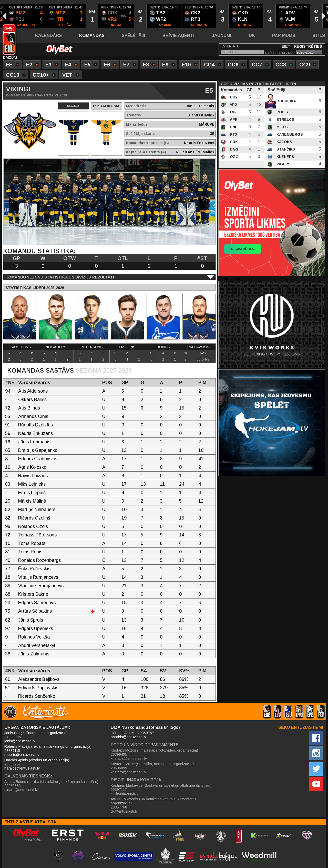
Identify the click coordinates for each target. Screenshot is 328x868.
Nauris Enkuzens (35, 433)
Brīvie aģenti (178, 36)
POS (107, 383)
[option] (26, 16)
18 (8, 577)
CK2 (233, 97)
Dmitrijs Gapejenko (38, 450)
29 (8, 501)
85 (8, 450)
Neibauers (56, 347)
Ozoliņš (127, 347)
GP (125, 383)
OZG (234, 157)
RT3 (233, 134)
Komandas (92, 36)
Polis (282, 112)
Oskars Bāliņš (32, 400)
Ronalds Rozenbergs (39, 560)
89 (8, 586)
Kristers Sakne (33, 594)
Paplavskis (198, 347)
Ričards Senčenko (37, 696)
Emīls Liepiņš (32, 493)
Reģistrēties (308, 46)
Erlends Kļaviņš (200, 115)
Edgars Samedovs (37, 603)
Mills (282, 127)
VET (71, 75)
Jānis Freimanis (34, 442)
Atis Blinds (29, 408)
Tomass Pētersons (37, 535)
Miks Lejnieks (32, 484)
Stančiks (285, 149)
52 (8, 510)
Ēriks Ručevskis (34, 569)
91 (8, 425)
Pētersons (91, 347)
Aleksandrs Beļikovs (39, 679)
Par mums (284, 36)
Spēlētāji (134, 36)
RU (235, 46)
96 (8, 526)
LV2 (233, 112)
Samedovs (21, 347)
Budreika (286, 101)
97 (8, 628)
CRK (233, 142)
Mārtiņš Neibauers (37, 510)
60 (8, 679)
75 (8, 611)
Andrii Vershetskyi (37, 645)
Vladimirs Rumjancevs (41, 586)
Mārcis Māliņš (32, 501)
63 (8, 484)
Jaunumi (222, 36)
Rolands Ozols (33, 526)
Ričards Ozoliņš (34, 518)
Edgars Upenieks (36, 628)
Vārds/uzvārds (34, 383)
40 (8, 560)
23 (8, 603)
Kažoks (284, 142)
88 (8, 594)
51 (8, 688)
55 (8, 416)
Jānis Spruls (31, 620)
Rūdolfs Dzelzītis (35, 425)
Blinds (163, 347)
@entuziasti (229, 279)
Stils (319, 36)
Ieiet (285, 46)
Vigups (283, 164)
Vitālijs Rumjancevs (38, 577)
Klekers (285, 157)
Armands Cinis (33, 416)
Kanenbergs (289, 134)
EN (229, 46)
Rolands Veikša (34, 637)
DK (252, 36)
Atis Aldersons (33, 391)
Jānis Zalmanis (34, 654)
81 (8, 552)
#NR (10, 383)
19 (8, 467)
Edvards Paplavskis (38, 688)
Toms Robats (32, 543)
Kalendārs (48, 36)
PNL (233, 127)
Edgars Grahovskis (38, 459)
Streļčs (285, 119)
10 (8, 543)
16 (8, 442)
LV (223, 46)
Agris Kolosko (32, 467)
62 (8, 620)
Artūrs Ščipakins (35, 611)
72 (8, 408)
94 (8, 391)
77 (8, 569)
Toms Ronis (30, 552)
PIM (202, 383)
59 (8, 433)
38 (8, 654)
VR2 (233, 105)
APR (233, 119)
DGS (234, 149)
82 (8, 518)
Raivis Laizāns (33, 476)
